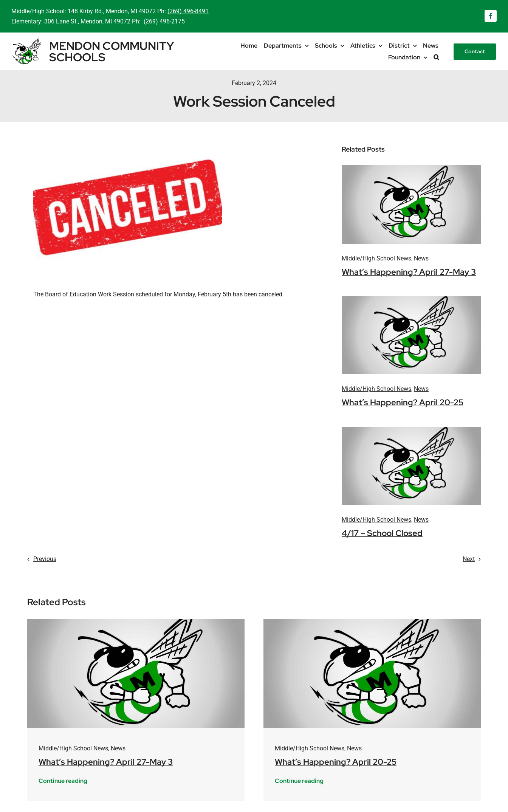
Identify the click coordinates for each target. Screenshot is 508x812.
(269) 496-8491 (188, 11)
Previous (45, 559)
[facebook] (491, 16)
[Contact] (475, 52)
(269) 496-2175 (164, 21)
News (421, 258)
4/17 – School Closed (382, 533)
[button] (436, 57)
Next (469, 559)
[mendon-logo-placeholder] (411, 168)
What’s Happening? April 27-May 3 (409, 272)
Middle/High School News (376, 258)
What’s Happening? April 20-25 (403, 402)
